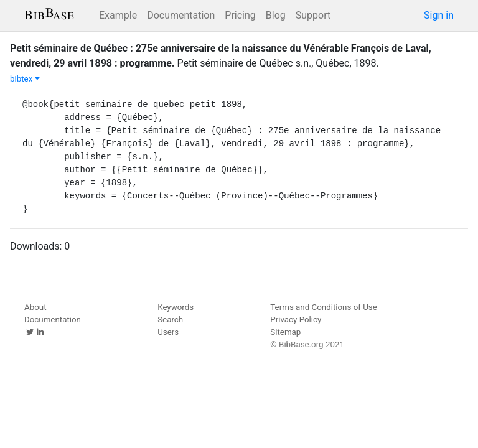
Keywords (176, 307)
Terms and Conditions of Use (323, 307)
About (35, 307)
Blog (276, 15)
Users (168, 332)
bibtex (25, 79)
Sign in (439, 15)
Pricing (240, 15)
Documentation (181, 15)
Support (313, 15)
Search (170, 320)
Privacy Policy (296, 320)
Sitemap (285, 332)
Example (118, 15)
